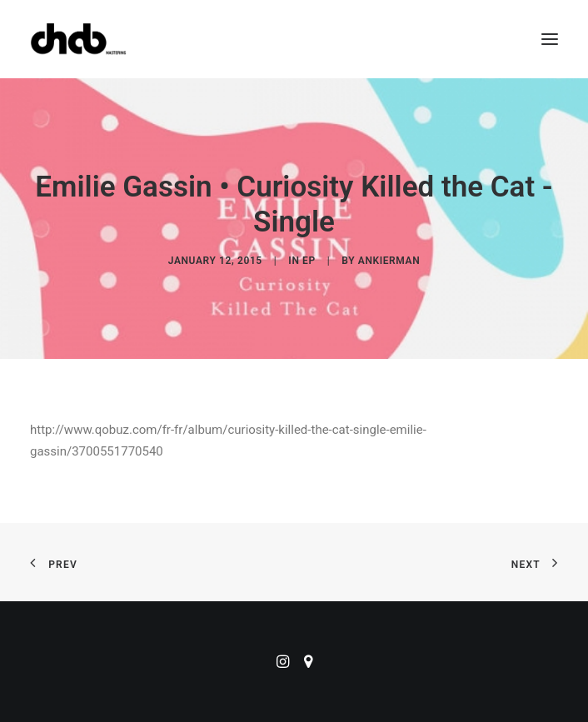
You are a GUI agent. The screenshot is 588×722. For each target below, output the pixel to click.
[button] (550, 39)
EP (309, 261)
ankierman (389, 261)
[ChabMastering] (78, 39)
